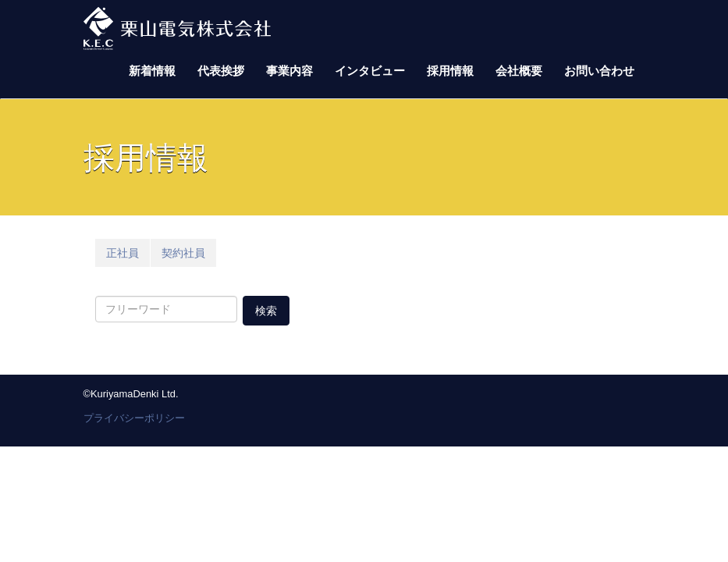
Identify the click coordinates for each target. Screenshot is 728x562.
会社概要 (519, 71)
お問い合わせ (599, 71)
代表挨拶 (221, 71)
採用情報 (450, 71)
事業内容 (289, 71)
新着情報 (152, 71)
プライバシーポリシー (134, 418)
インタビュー (370, 71)
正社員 (123, 253)
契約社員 (183, 253)
